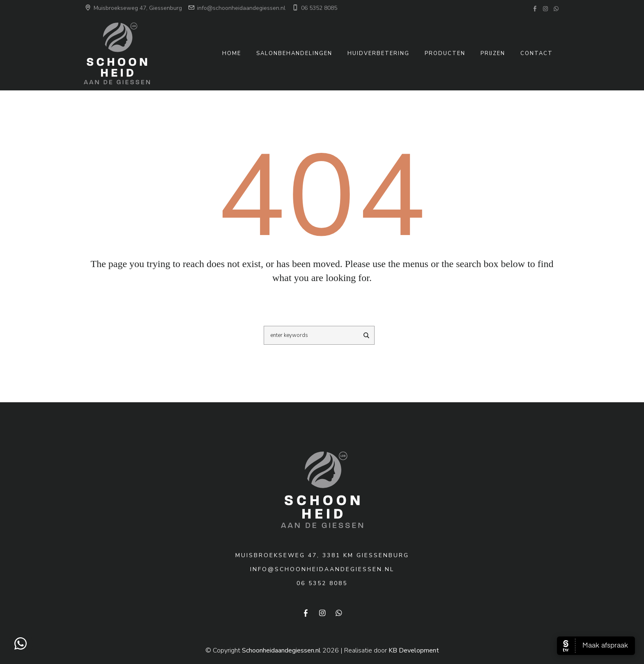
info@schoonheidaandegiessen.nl (236, 8)
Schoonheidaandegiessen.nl (281, 650)
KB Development (414, 650)
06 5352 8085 (314, 8)
